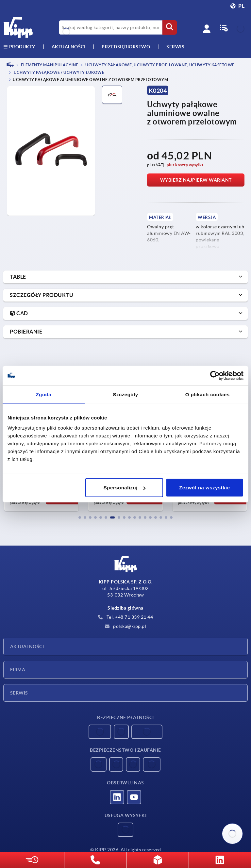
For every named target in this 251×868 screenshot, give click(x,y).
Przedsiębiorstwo (126, 47)
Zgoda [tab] (44, 394)
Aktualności (27, 647)
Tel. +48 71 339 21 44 (125, 617)
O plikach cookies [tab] (208, 394)
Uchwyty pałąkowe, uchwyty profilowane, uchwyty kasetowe (160, 65)
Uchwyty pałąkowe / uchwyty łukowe (59, 73)
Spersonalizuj (125, 488)
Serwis (19, 693)
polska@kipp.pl (126, 626)
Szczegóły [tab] (125, 394)
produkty (19, 47)
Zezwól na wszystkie (204, 488)
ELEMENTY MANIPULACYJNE (49, 65)
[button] (80, 517)
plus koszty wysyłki (185, 165)
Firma (18, 670)
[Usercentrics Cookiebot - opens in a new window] (215, 375)
